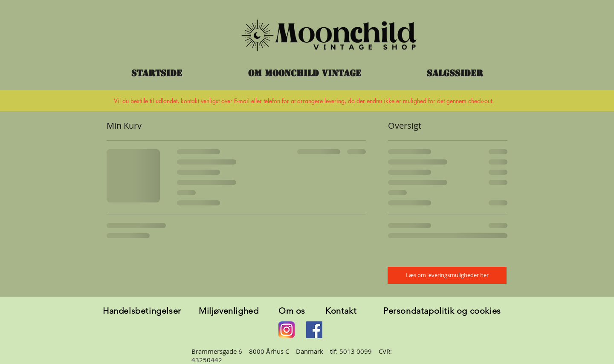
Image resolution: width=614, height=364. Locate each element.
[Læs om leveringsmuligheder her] (447, 275)
